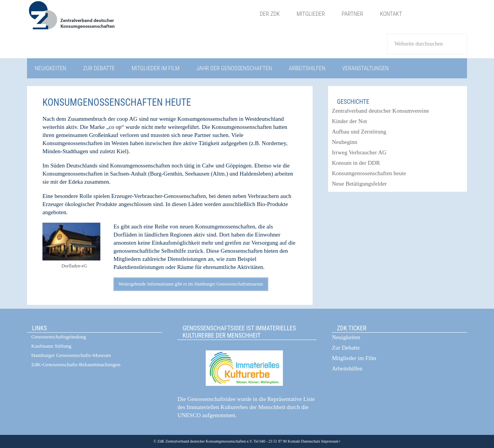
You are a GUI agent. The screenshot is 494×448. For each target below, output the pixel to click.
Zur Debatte (346, 348)
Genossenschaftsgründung (59, 337)
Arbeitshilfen (347, 369)
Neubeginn (345, 142)
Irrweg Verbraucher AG (359, 152)
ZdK (139, 20)
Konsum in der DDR (356, 163)
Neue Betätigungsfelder (359, 184)
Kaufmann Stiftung (51, 346)
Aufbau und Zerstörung (359, 132)
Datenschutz (310, 441)
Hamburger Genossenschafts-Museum (71, 355)
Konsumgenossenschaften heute (369, 173)
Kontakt (294, 441)
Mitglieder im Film (354, 358)
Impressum (329, 441)
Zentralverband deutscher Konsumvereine (381, 111)
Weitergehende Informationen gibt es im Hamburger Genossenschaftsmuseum (191, 284)
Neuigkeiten (346, 337)
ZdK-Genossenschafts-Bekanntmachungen (76, 364)
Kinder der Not (349, 121)
